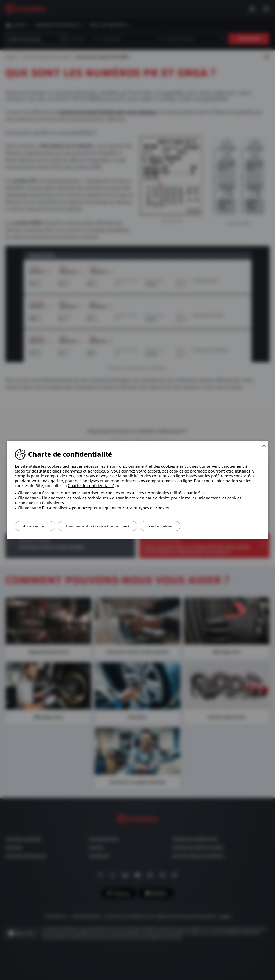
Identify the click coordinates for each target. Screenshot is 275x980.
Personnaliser (160, 526)
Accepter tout (35, 526)
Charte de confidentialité (91, 486)
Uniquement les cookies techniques (97, 526)
